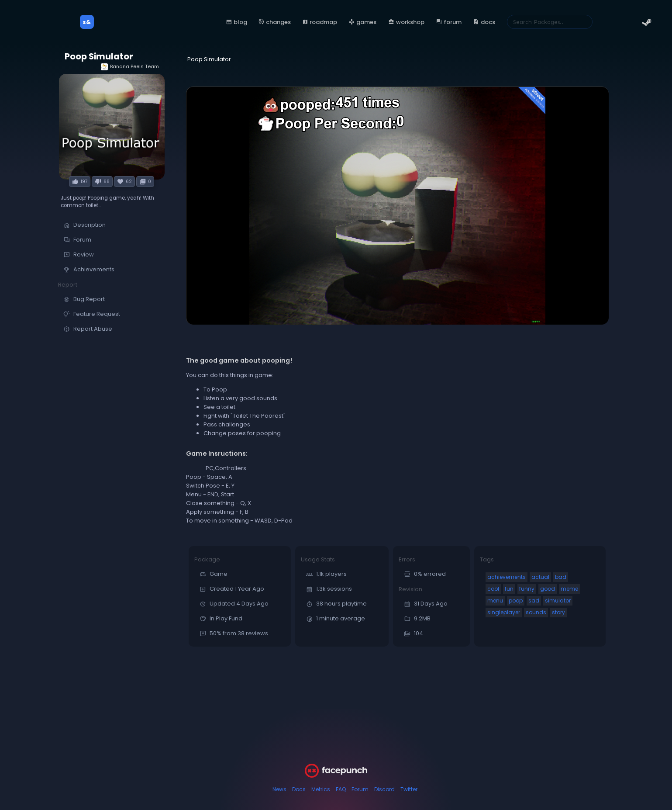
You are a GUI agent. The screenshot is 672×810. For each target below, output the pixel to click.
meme (569, 589)
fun (509, 589)
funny (527, 589)
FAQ (341, 789)
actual (540, 577)
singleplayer (504, 612)
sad (534, 601)
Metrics (321, 789)
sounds (536, 612)
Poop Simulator (99, 57)
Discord (384, 789)
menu (495, 601)
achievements (507, 577)
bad (561, 577)
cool (493, 589)
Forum (360, 789)
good (548, 589)
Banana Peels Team (130, 67)
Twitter (409, 789)
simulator (558, 601)
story (558, 612)
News (279, 789)
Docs (299, 789)
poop (516, 601)
